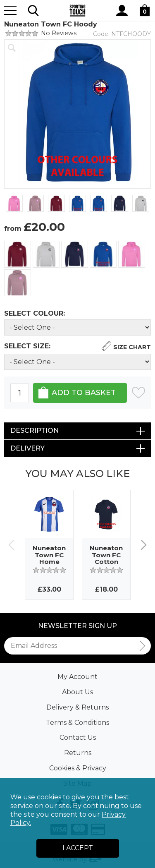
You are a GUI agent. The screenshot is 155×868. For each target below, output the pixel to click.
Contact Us (78, 737)
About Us (77, 692)
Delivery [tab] (27, 448)
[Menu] (10, 10)
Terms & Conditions (77, 723)
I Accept (78, 848)
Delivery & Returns (77, 707)
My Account (77, 677)
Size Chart (132, 347)
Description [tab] (35, 430)
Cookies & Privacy (78, 768)
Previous (11, 545)
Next (144, 545)
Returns (78, 753)
